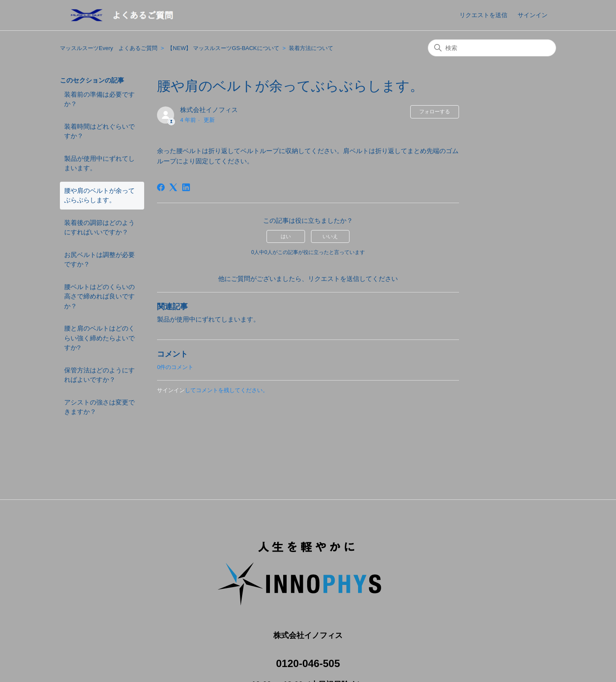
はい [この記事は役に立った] (286, 236)
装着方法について (311, 48)
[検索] (492, 48)
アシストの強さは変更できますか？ (99, 407)
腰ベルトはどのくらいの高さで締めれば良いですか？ (99, 296)
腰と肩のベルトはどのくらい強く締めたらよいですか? (99, 338)
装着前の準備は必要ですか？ (99, 99)
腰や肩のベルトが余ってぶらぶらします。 (99, 195)
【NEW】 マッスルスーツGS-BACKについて (223, 48)
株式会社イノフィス (212, 110)
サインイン (171, 390)
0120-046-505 (308, 654)
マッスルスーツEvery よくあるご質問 (109, 48)
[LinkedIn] (186, 187)
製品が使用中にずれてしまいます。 (99, 163)
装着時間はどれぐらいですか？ (99, 131)
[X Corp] (173, 187)
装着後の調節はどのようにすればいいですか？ (99, 227)
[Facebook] (161, 187)
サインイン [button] (533, 15)
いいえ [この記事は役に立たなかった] (330, 236)
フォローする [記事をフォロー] (435, 112)
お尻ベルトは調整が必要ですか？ (99, 260)
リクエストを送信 (483, 15)
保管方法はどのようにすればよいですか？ (99, 375)
